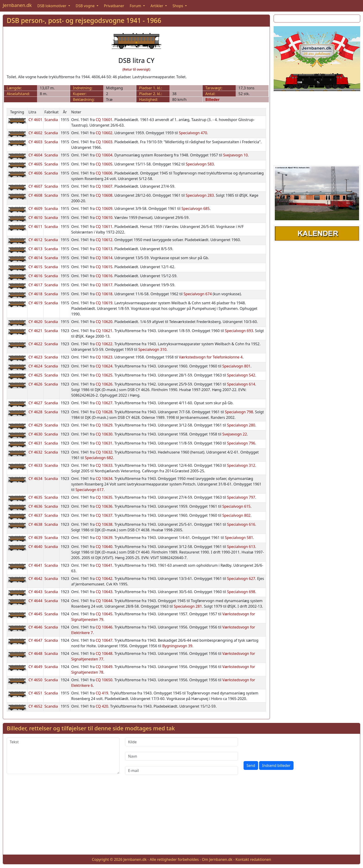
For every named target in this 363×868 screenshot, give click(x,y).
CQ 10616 (104, 276)
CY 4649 (35, 667)
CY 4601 (35, 120)
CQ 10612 (104, 240)
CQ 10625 (104, 375)
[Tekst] (63, 756)
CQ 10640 (104, 547)
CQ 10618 (104, 294)
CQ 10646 (104, 627)
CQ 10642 (104, 579)
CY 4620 (35, 322)
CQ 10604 (104, 155)
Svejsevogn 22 (235, 434)
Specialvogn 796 (241, 443)
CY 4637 (35, 515)
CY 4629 (35, 425)
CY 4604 (35, 155)
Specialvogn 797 (241, 497)
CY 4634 (35, 479)
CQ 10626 (104, 384)
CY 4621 (35, 331)
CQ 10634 (104, 479)
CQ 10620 (104, 322)
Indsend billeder (276, 765)
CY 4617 (35, 285)
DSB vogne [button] (86, 6)
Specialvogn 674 (198, 294)
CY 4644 (35, 601)
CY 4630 (35, 434)
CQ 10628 (104, 412)
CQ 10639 (104, 538)
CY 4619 (35, 303)
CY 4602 (35, 133)
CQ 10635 (104, 497)
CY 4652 (35, 706)
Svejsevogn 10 (235, 155)
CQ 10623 (104, 357)
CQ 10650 (104, 680)
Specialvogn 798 (239, 412)
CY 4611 (35, 227)
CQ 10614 (104, 258)
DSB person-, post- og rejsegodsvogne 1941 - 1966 (84, 20)
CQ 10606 (104, 173)
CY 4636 (35, 506)
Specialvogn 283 (200, 195)
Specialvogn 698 (241, 592)
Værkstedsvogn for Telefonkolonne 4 (211, 357)
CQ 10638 (104, 524)
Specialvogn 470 (193, 133)
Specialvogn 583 (200, 164)
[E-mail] (181, 771)
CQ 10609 (104, 208)
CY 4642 (35, 579)
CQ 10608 (104, 195)
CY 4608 (35, 195)
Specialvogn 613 (241, 547)
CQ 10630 (104, 434)
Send (251, 765)
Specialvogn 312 (241, 465)
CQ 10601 (104, 120)
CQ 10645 (104, 614)
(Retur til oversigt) (136, 69)
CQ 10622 (104, 344)
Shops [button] (178, 6)
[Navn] (181, 756)
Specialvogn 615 (236, 506)
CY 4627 (35, 403)
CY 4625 (35, 375)
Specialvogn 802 (236, 515)
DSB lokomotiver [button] (52, 6)
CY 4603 (35, 142)
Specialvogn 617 (90, 490)
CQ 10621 (104, 331)
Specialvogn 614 (241, 384)
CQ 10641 (104, 565)
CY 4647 (35, 640)
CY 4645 (35, 614)
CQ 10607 (104, 186)
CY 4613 (35, 249)
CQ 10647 (104, 640)
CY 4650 (35, 680)
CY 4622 (35, 344)
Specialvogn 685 (196, 208)
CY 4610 (35, 218)
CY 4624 (35, 366)
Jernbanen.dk (17, 5)
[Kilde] (181, 742)
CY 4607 (35, 186)
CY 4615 (35, 267)
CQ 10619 (104, 303)
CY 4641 (35, 565)
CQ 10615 (104, 267)
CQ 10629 (104, 425)
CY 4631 (35, 443)
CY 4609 (35, 208)
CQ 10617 (104, 285)
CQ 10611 (104, 227)
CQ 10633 (104, 465)
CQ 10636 (104, 506)
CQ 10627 (104, 403)
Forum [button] (136, 6)
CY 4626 (35, 384)
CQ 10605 (104, 164)
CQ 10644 (104, 601)
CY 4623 (35, 357)
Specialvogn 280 (241, 425)
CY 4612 (35, 240)
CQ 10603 (104, 142)
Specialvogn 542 (241, 375)
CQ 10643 (104, 592)
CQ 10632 (104, 452)
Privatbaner (114, 6)
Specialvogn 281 (188, 606)
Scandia (51, 120)
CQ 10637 (104, 515)
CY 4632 (35, 452)
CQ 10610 (104, 218)
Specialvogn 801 (236, 366)
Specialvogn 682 (99, 458)
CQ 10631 (104, 443)
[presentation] (279, 747)
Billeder (212, 100)
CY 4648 (35, 653)
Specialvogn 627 (241, 579)
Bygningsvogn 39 (177, 646)
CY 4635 (35, 497)
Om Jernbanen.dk (217, 859)
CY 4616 (35, 276)
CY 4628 (35, 412)
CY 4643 (35, 592)
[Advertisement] (317, 127)
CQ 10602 (104, 133)
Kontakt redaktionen (253, 859)
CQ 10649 (104, 667)
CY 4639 (35, 538)
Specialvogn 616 (241, 524)
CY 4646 (35, 627)
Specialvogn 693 (239, 331)
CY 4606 (35, 173)
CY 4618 (35, 294)
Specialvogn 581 (239, 538)
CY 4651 (35, 693)
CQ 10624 (104, 366)
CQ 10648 (104, 653)
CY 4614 (35, 258)
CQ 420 (102, 706)
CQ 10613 (104, 249)
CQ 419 (102, 693)
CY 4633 (35, 465)
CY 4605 (35, 164)
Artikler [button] (157, 6)
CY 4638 (35, 524)
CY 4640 (35, 547)
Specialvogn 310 (152, 349)
